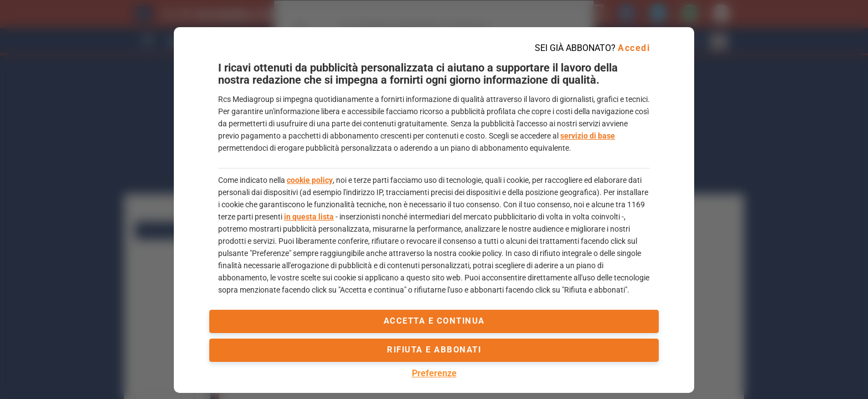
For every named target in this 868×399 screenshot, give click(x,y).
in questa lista (309, 217)
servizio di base (588, 136)
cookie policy (310, 180)
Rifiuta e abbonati (434, 350)
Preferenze (434, 373)
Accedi (634, 48)
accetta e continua (434, 321)
